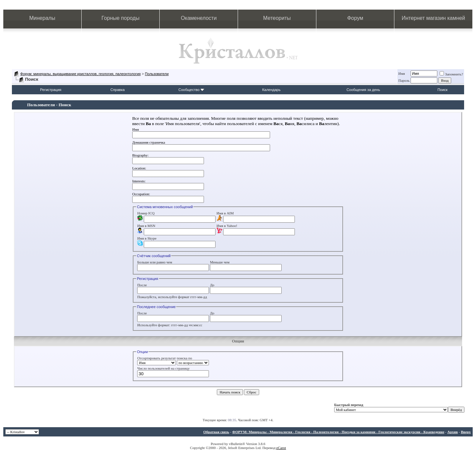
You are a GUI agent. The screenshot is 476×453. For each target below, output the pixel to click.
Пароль (404, 80)
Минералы (42, 18)
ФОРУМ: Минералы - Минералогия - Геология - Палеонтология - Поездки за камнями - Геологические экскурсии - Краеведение (338, 432)
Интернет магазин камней (433, 18)
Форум (355, 18)
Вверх (466, 432)
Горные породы (120, 18)
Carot (282, 448)
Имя (402, 73)
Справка (118, 90)
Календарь (271, 90)
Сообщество (191, 90)
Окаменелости (199, 18)
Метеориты (277, 18)
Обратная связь (216, 432)
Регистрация (51, 90)
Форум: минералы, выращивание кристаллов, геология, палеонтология (80, 74)
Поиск (442, 90)
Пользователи (157, 74)
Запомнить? (451, 74)
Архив (453, 432)
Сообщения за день (363, 90)
